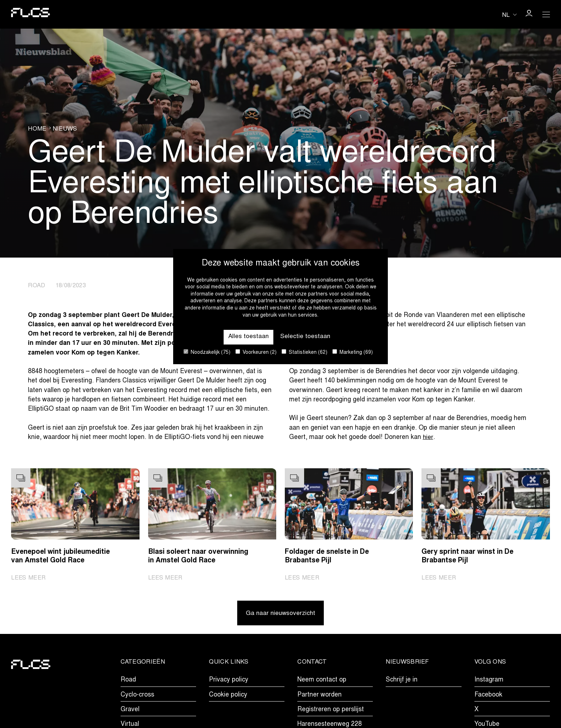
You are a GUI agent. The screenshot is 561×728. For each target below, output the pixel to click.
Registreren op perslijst (331, 710)
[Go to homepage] (31, 14)
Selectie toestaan (306, 337)
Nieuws (65, 129)
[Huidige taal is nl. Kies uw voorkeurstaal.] (509, 15)
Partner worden (319, 696)
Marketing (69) (353, 352)
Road (128, 681)
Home (37, 129)
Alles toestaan (248, 337)
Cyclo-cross (137, 696)
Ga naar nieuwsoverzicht (281, 614)
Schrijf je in (402, 681)
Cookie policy (228, 696)
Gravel (130, 710)
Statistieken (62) (304, 352)
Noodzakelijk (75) (207, 352)
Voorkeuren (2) (256, 352)
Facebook (488, 696)
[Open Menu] (546, 14)
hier (428, 438)
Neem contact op (322, 681)
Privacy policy (229, 681)
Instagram (489, 681)
